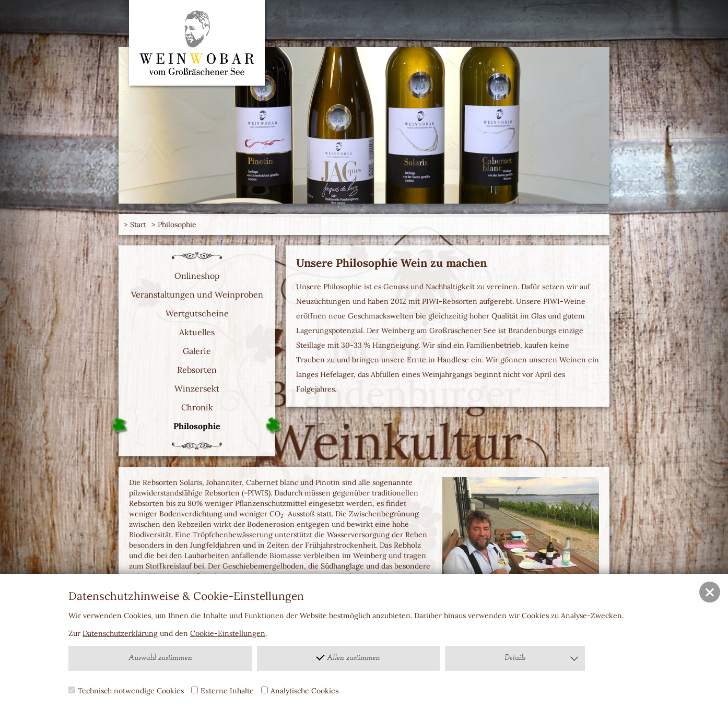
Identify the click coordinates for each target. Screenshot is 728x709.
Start (138, 224)
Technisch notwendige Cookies (126, 691)
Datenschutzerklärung (120, 633)
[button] (710, 592)
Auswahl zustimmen (160, 658)
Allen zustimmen (348, 657)
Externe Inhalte (222, 691)
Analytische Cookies (300, 691)
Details (542, 658)
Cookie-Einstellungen (228, 633)
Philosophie (177, 224)
